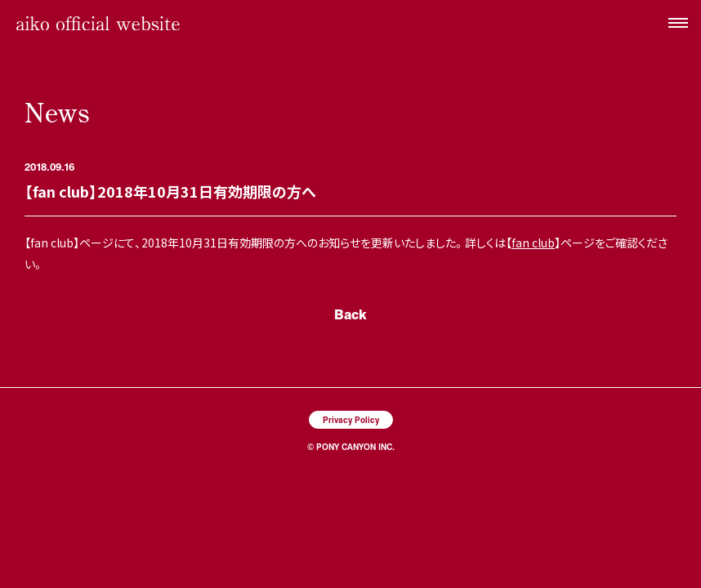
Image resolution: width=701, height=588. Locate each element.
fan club (533, 243)
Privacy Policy (351, 419)
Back (350, 314)
